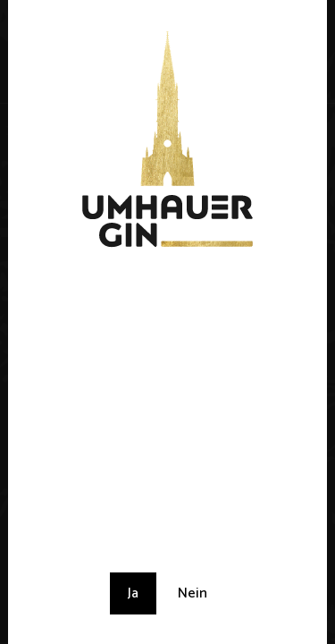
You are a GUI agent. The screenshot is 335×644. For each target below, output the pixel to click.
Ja (133, 593)
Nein (193, 593)
